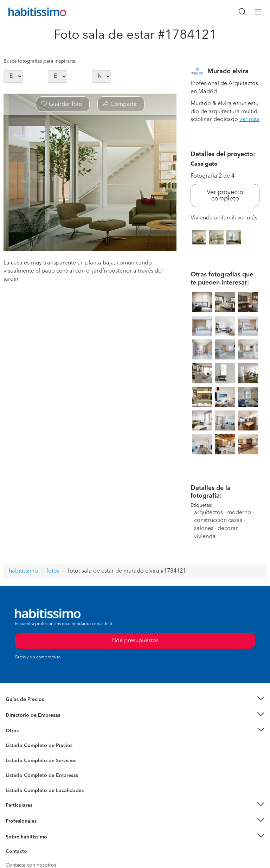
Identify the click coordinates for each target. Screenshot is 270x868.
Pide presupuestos (135, 641)
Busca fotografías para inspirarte (40, 61)
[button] (135, 700)
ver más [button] (249, 120)
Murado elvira (228, 71)
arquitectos (208, 513)
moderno (239, 513)
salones (204, 529)
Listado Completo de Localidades (45, 791)
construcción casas (218, 521)
